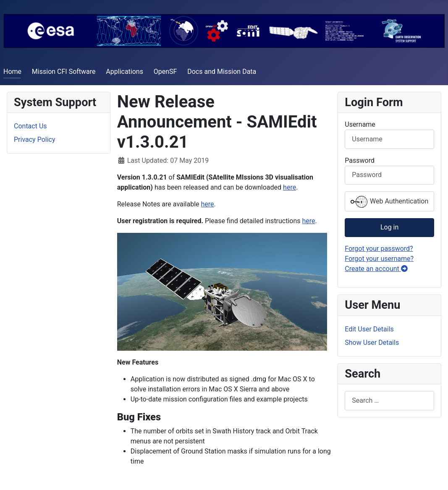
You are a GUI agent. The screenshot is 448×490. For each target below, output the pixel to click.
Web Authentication (389, 202)
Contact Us (30, 126)
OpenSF (165, 72)
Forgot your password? (379, 249)
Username (360, 124)
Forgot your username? (379, 259)
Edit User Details (369, 329)
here (289, 187)
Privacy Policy (35, 139)
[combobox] (389, 400)
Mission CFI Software (64, 72)
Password (360, 160)
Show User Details (372, 343)
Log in (389, 227)
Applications (124, 72)
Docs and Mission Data (222, 72)
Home (12, 72)
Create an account (376, 269)
